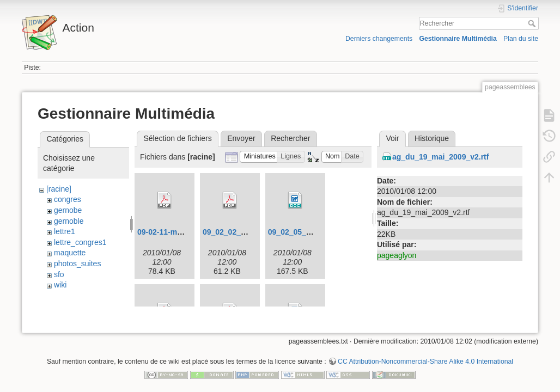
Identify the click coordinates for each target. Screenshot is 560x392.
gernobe (68, 210)
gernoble (69, 221)
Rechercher (533, 23)
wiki (60, 285)
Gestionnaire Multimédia (458, 39)
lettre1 (65, 231)
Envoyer (241, 138)
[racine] (59, 189)
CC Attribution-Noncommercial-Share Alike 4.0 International (425, 356)
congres (68, 199)
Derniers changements (379, 39)
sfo (59, 274)
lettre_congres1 (80, 242)
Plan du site (521, 39)
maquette (70, 253)
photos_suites (77, 264)
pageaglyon (397, 255)
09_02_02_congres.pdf (244, 232)
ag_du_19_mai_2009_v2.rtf (440, 157)
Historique (432, 138)
